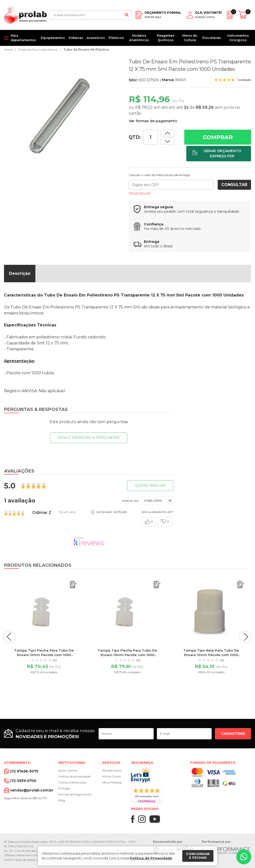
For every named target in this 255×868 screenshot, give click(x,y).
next (245, 637)
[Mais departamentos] (21, 38)
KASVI (181, 80)
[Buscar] (127, 15)
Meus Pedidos (112, 782)
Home (8, 49)
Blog (62, 800)
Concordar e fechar (198, 856)
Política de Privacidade (151, 858)
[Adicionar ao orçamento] (219, 154)
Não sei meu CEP (140, 193)
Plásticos (116, 38)
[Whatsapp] (244, 857)
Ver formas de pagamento (153, 121)
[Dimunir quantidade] (168, 133)
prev (10, 637)
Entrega (64, 788)
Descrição (20, 273)
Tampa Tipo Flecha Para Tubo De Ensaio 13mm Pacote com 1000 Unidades (127, 655)
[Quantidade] (151, 137)
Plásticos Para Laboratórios (38, 49)
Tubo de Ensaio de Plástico (86, 49)
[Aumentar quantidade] (168, 141)
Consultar (234, 185)
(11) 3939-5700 (23, 781)
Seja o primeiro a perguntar (89, 438)
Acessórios (96, 38)
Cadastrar (233, 734)
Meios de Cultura (190, 38)
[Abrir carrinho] (245, 15)
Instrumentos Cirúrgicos (238, 38)
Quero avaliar (150, 485)
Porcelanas (212, 38)
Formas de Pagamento (75, 794)
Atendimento (112, 770)
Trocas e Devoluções (72, 782)
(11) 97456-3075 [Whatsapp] (24, 771)
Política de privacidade (74, 776)
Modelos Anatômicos (139, 38)
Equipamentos (53, 38)
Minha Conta (111, 776)
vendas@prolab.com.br (32, 790)
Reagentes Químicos (166, 38)
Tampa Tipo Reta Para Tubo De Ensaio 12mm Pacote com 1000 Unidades (211, 655)
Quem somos (68, 770)
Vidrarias (76, 38)
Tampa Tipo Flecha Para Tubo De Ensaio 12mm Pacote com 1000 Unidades (44, 655)
